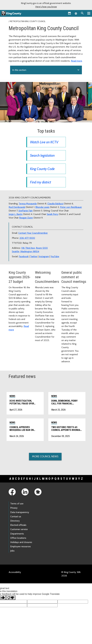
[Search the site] (82, 13)
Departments (17, 534)
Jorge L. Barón (16, 214)
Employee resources (21, 546)
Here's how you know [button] (46, 7)
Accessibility (15, 572)
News (12, 396)
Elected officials (18, 525)
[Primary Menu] (89, 13)
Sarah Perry (53, 214)
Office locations (18, 538)
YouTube (55, 256)
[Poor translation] (11, 598)
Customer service (19, 529)
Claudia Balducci (55, 204)
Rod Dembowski (17, 207)
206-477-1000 (27, 238)
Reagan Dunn (26, 218)
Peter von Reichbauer (71, 207)
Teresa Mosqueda (28, 204)
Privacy (14, 508)
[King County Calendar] (69, 13)
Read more (76, 61)
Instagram (44, 256)
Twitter (34, 256)
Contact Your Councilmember (33, 233)
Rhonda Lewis (42, 207)
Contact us (16, 516)
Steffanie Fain (26, 211)
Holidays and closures (21, 542)
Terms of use (17, 504)
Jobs (12, 551)
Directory (15, 521)
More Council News (45, 456)
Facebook (24, 256)
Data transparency (20, 512)
